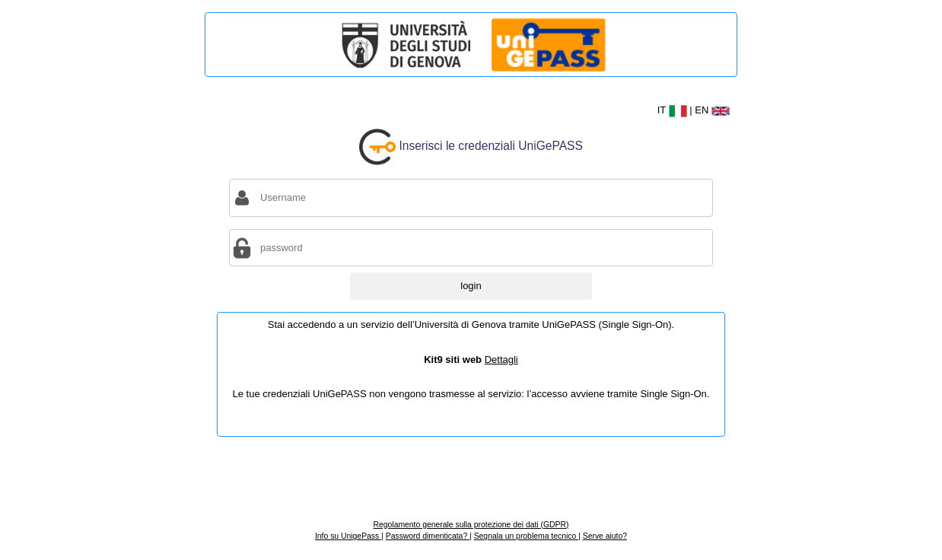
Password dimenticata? (428, 536)
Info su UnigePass (348, 536)
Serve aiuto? (605, 536)
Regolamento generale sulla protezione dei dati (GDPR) (471, 525)
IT (674, 110)
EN (712, 110)
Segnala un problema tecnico (526, 536)
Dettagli (501, 360)
